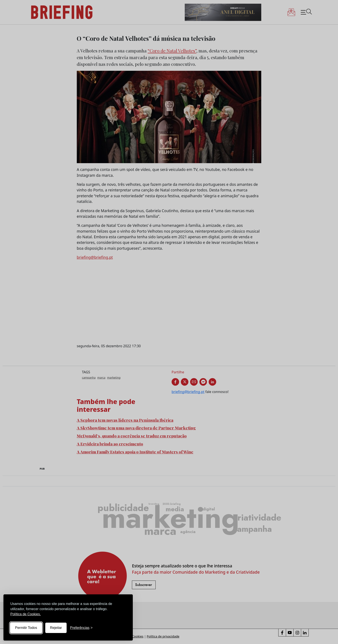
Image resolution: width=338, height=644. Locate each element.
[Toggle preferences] (81, 628)
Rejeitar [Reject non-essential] (56, 628)
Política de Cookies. (26, 614)
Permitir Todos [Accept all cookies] (26, 628)
